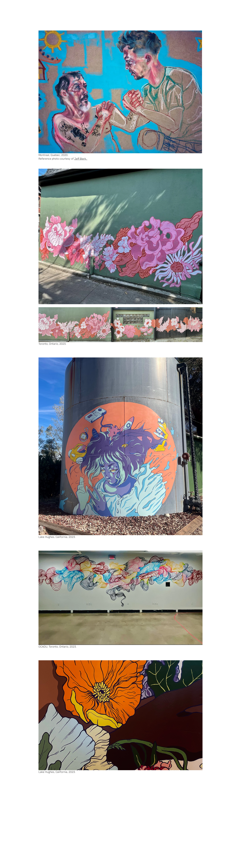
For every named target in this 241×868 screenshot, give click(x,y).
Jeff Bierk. (81, 159)
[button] (120, 715)
